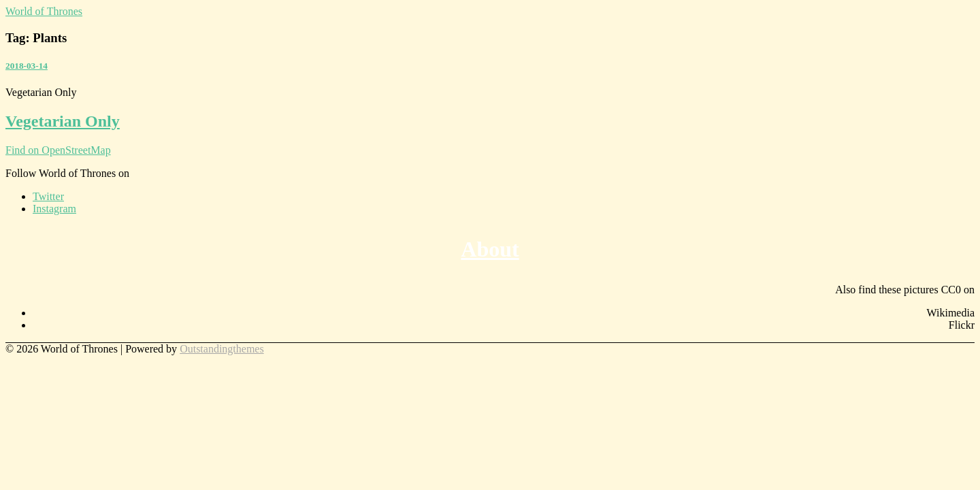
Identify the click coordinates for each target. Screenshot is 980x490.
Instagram (54, 209)
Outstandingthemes (222, 349)
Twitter (48, 196)
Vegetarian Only (63, 121)
